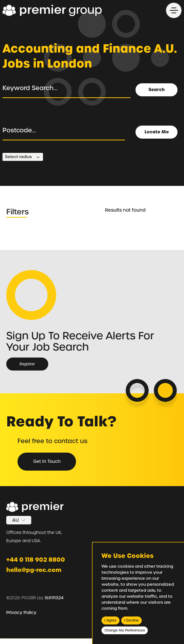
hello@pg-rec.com (36, 575)
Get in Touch (49, 463)
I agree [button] (110, 620)
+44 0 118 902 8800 (37, 564)
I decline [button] (131, 620)
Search (156, 88)
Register (28, 364)
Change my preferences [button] (125, 630)
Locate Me (156, 130)
